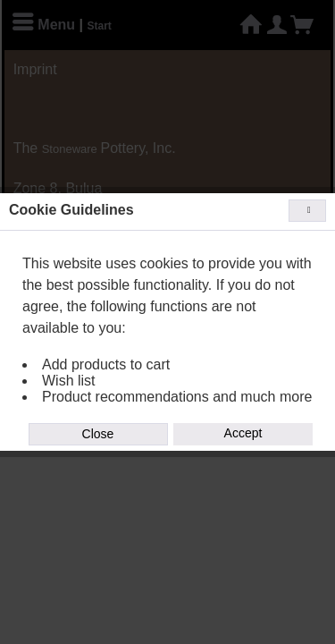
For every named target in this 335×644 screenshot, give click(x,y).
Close (98, 434)
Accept (243, 433)
